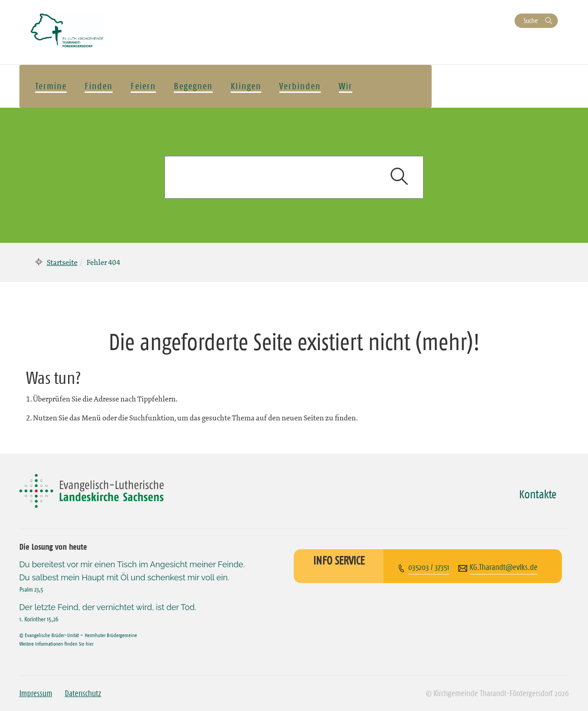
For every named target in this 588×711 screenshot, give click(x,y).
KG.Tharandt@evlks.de (504, 567)
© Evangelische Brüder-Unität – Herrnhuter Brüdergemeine (78, 635)
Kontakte (538, 494)
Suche (531, 21)
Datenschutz (83, 693)
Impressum (36, 693)
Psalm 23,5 (31, 589)
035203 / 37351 (429, 567)
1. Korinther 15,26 (39, 619)
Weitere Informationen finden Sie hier (56, 644)
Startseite (62, 262)
